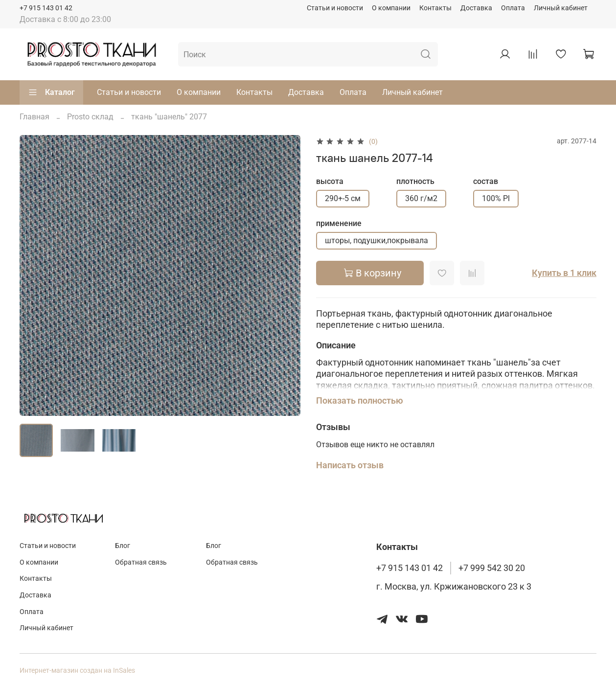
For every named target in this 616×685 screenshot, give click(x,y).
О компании (391, 8)
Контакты (435, 8)
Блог (123, 546)
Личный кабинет (561, 8)
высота (330, 181)
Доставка (476, 8)
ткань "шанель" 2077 (169, 117)
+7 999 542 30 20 (492, 568)
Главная (34, 117)
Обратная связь (141, 562)
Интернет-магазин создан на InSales (77, 671)
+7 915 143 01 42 (46, 8)
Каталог (51, 92)
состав (486, 181)
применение (339, 223)
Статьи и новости (335, 8)
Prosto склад (90, 117)
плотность (415, 181)
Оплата (513, 8)
